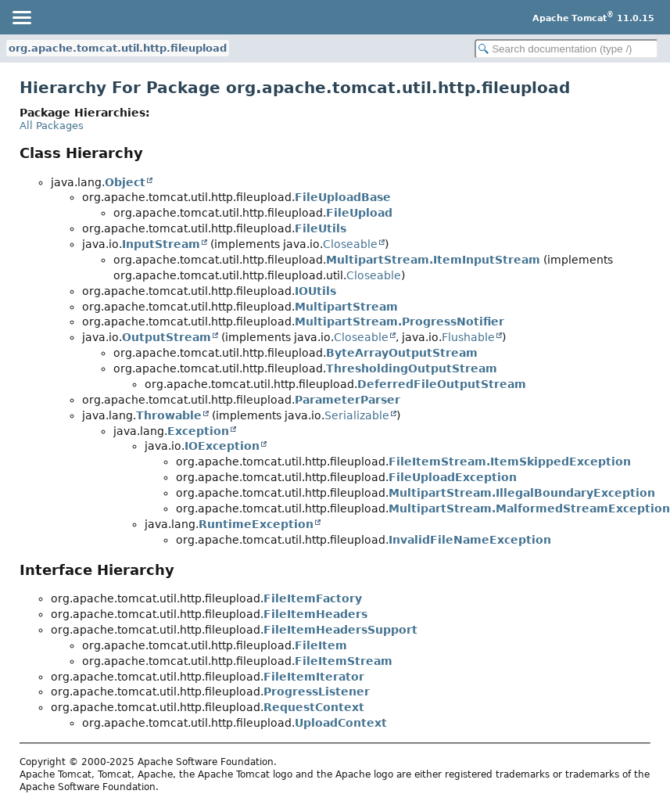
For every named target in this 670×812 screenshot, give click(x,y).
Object (125, 182)
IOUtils (315, 291)
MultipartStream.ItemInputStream (433, 260)
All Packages (52, 126)
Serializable (357, 415)
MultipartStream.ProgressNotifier (399, 322)
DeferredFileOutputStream (442, 384)
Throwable (169, 415)
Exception (198, 431)
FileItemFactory (313, 598)
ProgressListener (317, 692)
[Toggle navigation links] (21, 17)
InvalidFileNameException (470, 540)
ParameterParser (348, 400)
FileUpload (359, 213)
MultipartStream (346, 307)
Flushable (468, 337)
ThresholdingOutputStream (412, 368)
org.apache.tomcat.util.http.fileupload (118, 48)
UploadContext (341, 723)
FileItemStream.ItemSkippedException (510, 462)
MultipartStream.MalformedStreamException (529, 508)
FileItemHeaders (315, 614)
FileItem (321, 645)
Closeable (350, 244)
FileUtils (321, 228)
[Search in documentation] (566, 49)
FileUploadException (453, 477)
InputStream (161, 244)
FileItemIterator (314, 677)
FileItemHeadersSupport (340, 630)
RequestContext (314, 707)
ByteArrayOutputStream (402, 353)
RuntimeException (256, 524)
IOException (222, 446)
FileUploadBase (343, 197)
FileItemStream (344, 661)
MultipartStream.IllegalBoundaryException (522, 493)
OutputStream (167, 337)
